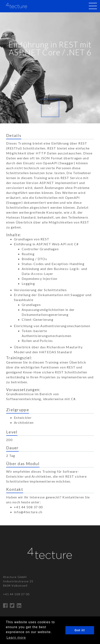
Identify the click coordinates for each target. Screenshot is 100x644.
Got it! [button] (80, 630)
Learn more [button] (16, 638)
